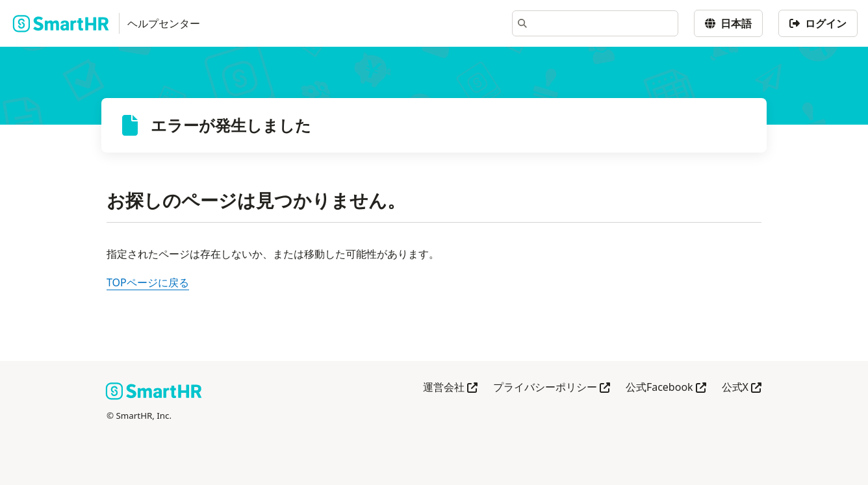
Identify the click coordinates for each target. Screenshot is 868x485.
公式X (742, 388)
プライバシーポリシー (552, 388)
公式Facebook (666, 388)
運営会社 (450, 388)
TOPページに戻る (148, 282)
